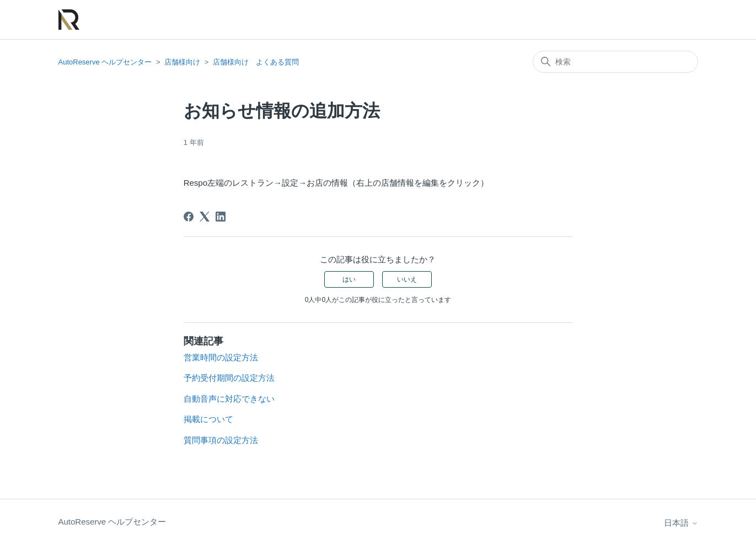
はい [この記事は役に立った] (349, 279)
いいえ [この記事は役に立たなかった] (407, 279)
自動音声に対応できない (229, 399)
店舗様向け (182, 62)
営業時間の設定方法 (221, 357)
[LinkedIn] (221, 217)
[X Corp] (205, 217)
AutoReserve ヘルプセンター (105, 62)
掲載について (208, 419)
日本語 (681, 523)
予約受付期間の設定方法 (229, 378)
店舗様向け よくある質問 (256, 62)
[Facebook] (189, 217)
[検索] (615, 62)
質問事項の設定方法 (221, 440)
